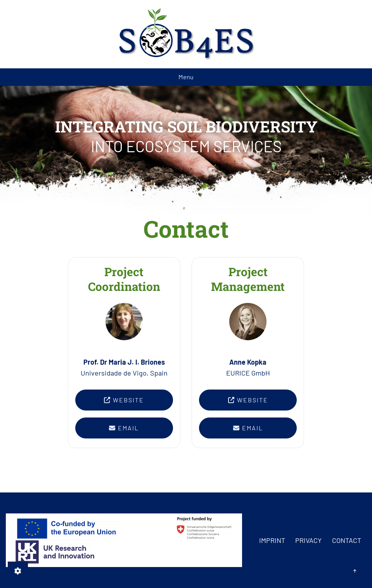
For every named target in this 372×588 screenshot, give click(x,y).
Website (124, 400)
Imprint (272, 540)
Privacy (308, 540)
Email (124, 428)
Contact (347, 540)
